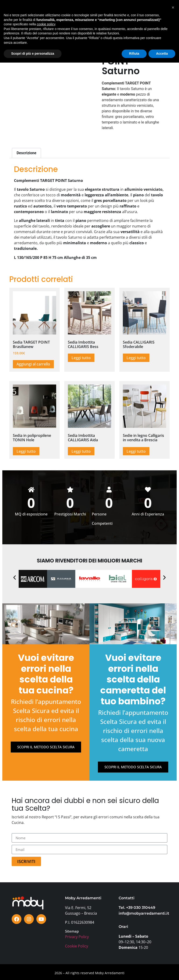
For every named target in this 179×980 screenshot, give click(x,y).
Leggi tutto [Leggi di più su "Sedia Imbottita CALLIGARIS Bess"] (81, 358)
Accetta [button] (162, 971)
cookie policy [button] (46, 942)
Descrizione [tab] (26, 153)
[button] (155, 14)
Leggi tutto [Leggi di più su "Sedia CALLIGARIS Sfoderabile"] (136, 358)
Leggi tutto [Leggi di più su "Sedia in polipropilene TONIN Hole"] (26, 451)
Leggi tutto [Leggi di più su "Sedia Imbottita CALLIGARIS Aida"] (81, 451)
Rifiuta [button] (134, 971)
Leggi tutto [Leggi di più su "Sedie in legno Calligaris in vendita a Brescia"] (136, 451)
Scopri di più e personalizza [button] (33, 971)
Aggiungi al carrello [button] (33, 364)
